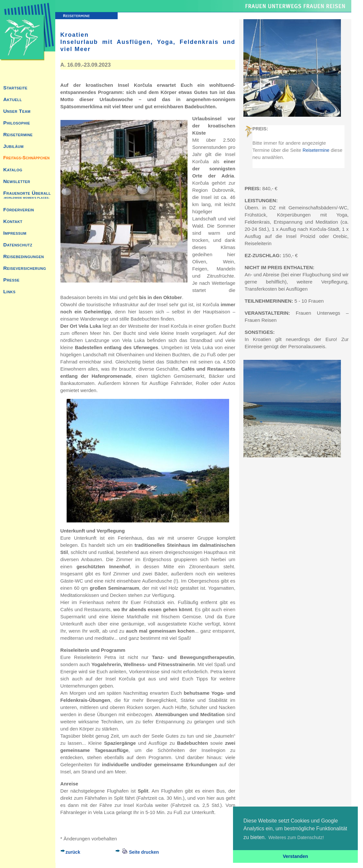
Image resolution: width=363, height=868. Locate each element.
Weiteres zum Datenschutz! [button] (296, 837)
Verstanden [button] (295, 856)
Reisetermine (316, 150)
